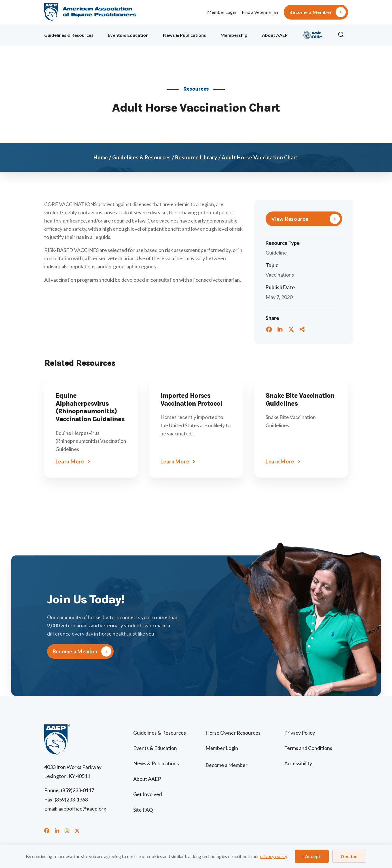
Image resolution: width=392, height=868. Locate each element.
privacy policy (274, 856)
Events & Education (128, 35)
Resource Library (196, 157)
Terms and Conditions (308, 748)
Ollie (313, 34)
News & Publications (185, 35)
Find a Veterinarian (260, 12)
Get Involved (148, 794)
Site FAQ (143, 810)
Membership (234, 35)
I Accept (312, 856)
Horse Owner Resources (233, 733)
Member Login (222, 12)
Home (101, 157)
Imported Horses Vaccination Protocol (191, 400)
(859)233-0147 (78, 790)
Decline (349, 856)
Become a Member (311, 12)
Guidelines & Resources (69, 35)
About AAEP (275, 35)
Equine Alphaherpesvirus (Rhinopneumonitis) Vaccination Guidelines (90, 407)
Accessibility (298, 763)
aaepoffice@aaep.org (82, 809)
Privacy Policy (300, 733)
